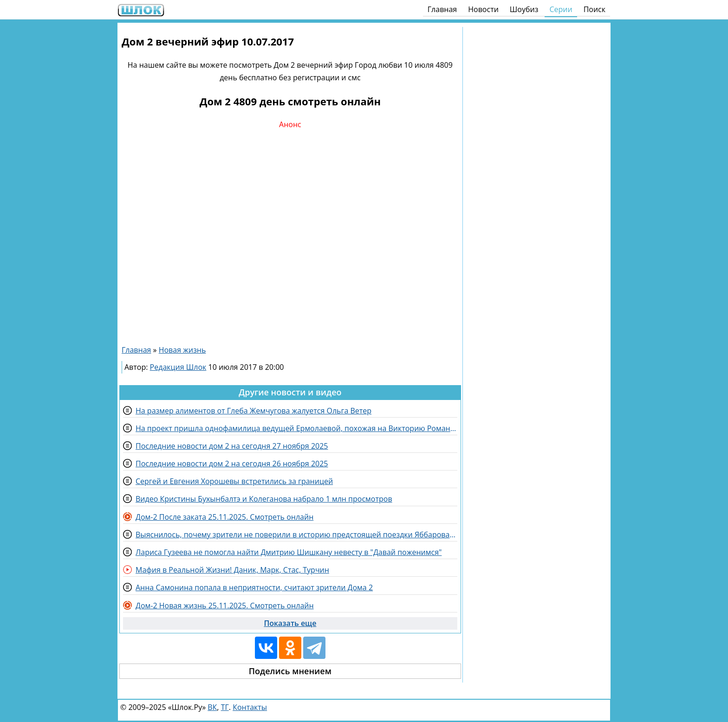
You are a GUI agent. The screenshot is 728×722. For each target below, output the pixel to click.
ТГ (225, 707)
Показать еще (290, 623)
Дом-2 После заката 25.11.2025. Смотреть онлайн (224, 517)
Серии (561, 9)
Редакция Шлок (178, 367)
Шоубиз (524, 9)
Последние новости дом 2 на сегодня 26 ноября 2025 (232, 464)
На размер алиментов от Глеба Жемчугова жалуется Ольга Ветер (253, 411)
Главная (442, 9)
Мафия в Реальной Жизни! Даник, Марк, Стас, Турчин (232, 570)
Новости (483, 9)
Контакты (250, 707)
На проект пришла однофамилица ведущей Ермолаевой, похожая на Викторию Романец (296, 428)
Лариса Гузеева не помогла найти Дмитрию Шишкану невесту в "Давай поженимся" (289, 552)
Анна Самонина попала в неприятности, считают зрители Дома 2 (254, 587)
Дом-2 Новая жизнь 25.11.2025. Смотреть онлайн (225, 606)
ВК (212, 707)
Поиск (595, 9)
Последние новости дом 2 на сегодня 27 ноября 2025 (232, 446)
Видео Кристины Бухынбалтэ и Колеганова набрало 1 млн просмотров (264, 499)
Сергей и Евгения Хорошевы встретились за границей (234, 481)
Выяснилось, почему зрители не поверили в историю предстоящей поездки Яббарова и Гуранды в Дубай (296, 535)
